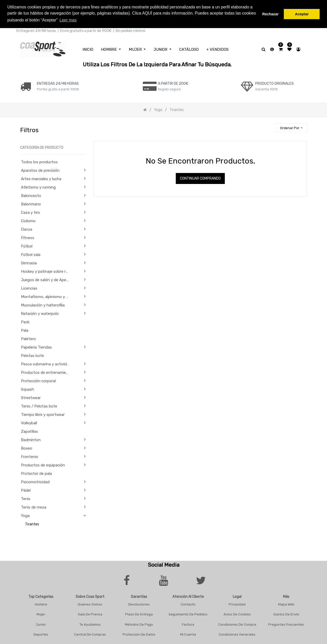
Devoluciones (139, 603)
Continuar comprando (200, 178)
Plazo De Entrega (139, 614)
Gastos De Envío (286, 614)
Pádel (26, 490)
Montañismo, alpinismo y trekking (47, 296)
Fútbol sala (31, 254)
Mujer (41, 614)
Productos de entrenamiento (47, 372)
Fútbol (27, 245)
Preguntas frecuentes (286, 623)
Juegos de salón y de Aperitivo (47, 279)
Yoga (25, 515)
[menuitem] (88, 49)
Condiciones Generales (237, 634)
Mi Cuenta (188, 634)
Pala (25, 330)
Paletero (28, 338)
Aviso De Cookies (237, 614)
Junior (41, 623)
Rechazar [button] (271, 14)
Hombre (41, 603)
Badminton (31, 439)
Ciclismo (28, 220)
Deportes (41, 634)
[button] (291, 127)
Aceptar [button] (302, 14)
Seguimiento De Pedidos (188, 614)
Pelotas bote (32, 355)
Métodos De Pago (139, 623)
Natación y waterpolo (40, 313)
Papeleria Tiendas (36, 346)
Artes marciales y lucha (41, 178)
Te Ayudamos (90, 623)
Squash (27, 389)
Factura (188, 623)
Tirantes (32, 523)
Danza (27, 229)
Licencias (29, 288)
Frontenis (30, 456)
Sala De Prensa (90, 614)
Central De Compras (90, 634)
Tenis (26, 498)
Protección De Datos (139, 634)
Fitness (28, 237)
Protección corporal (38, 380)
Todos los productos (39, 161)
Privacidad (237, 603)
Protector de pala (36, 473)
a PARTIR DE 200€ (173, 83)
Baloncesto (31, 195)
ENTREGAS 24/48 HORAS (58, 83)
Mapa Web (286, 603)
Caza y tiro (30, 212)
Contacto (188, 603)
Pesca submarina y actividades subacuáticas (47, 363)
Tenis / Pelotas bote (39, 405)
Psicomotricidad (35, 481)
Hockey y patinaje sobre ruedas (47, 271)
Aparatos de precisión (40, 170)
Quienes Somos (90, 603)
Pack (25, 321)
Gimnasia (29, 262)
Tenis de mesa (34, 506)
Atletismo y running (38, 187)
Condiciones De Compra (237, 623)
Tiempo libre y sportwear (43, 414)
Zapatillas (30, 431)
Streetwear (31, 397)
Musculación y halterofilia (43, 304)
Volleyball (29, 422)
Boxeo (27, 448)
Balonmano (31, 203)
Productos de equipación (43, 464)
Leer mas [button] (68, 20)
